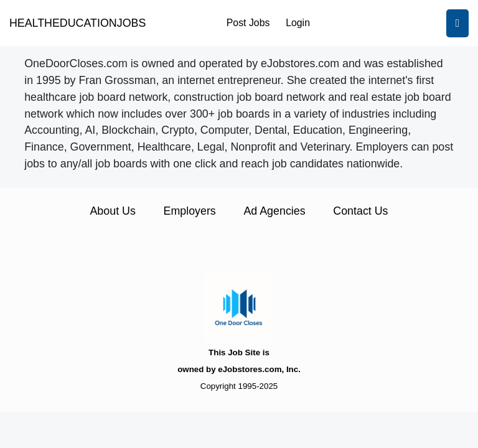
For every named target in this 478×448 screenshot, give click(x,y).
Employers (190, 211)
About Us (112, 211)
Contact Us (360, 211)
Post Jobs (248, 23)
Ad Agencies (274, 211)
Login (298, 23)
